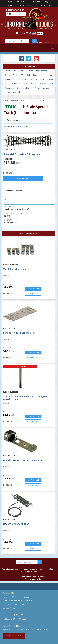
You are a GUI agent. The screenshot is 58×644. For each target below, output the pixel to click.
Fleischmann (42, 71)
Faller (43, 75)
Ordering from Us (27, 5)
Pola (50, 75)
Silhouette (17, 84)
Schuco (46, 88)
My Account (12, 5)
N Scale (16, 100)
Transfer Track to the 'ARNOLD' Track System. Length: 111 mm (26, 398)
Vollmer (8, 79)
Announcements (35, 2)
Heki (26, 84)
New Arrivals (20, 2)
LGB (22, 75)
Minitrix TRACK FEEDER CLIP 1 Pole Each (23, 460)
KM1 (28, 75)
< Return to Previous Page (16, 126)
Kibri (16, 79)
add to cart (23, 178)
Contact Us (41, 5)
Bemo (7, 75)
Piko (15, 75)
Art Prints (36, 88)
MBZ (42, 79)
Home (6, 100)
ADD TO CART (33, 289)
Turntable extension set (15, 269)
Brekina (43, 84)
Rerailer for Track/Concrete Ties (19, 333)
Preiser (51, 79)
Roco (31, 71)
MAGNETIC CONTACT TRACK (17, 524)
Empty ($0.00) (25, 33)
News (10, 2)
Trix (15, 71)
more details (33, 294)
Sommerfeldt (23, 88)
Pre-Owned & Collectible (15, 92)
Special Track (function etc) (29, 100)
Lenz (35, 75)
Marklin (8, 71)
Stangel (34, 79)
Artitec (24, 79)
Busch (34, 84)
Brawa (23, 71)
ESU (51, 84)
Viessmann (9, 88)
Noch (7, 84)
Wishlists (52, 5)
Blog (47, 2)
